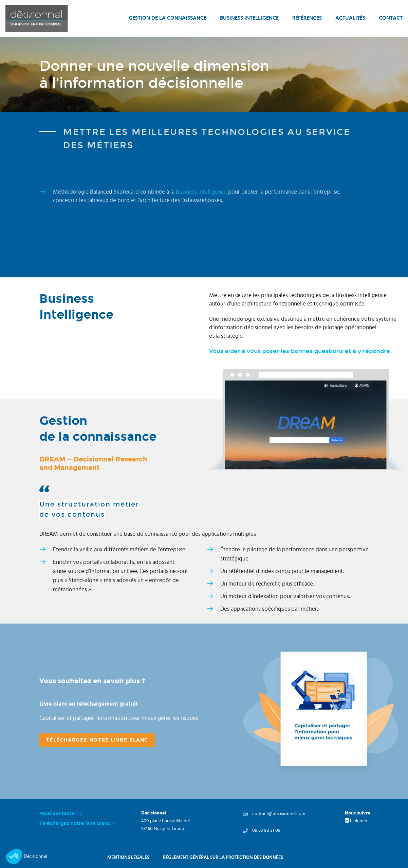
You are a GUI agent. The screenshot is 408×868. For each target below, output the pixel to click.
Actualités (350, 18)
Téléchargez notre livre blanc (78, 825)
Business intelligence (249, 18)
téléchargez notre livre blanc (97, 740)
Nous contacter (61, 815)
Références (307, 18)
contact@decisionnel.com (274, 814)
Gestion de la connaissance (168, 18)
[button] (14, 856)
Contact (391, 18)
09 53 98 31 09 (262, 830)
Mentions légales (128, 857)
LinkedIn (356, 821)
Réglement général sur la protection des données (223, 857)
